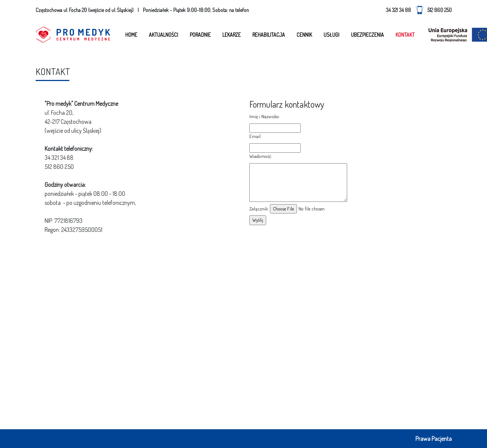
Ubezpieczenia (367, 35)
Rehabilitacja (269, 35)
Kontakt (405, 35)
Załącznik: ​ (260, 209)
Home (131, 35)
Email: (256, 136)
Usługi (331, 35)
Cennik (304, 35)
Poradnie (200, 35)
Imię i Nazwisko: (265, 116)
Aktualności (163, 35)
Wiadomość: (261, 156)
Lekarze (232, 35)
